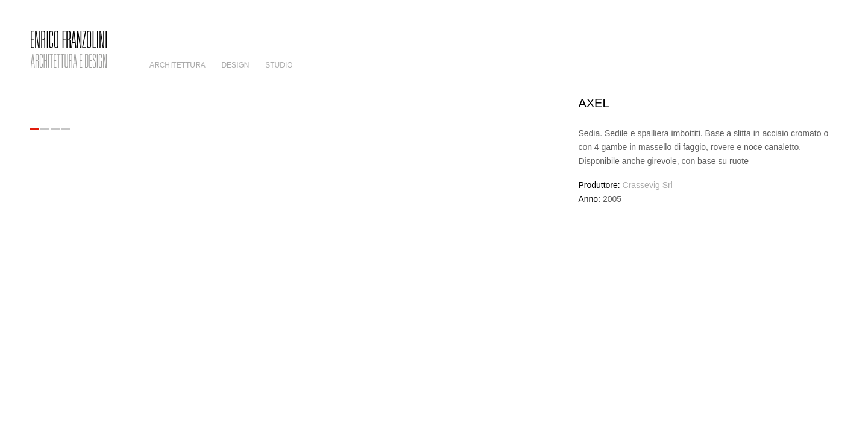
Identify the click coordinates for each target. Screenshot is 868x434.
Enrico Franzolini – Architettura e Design (69, 49)
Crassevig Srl (648, 185)
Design (235, 65)
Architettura (178, 65)
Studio (279, 65)
